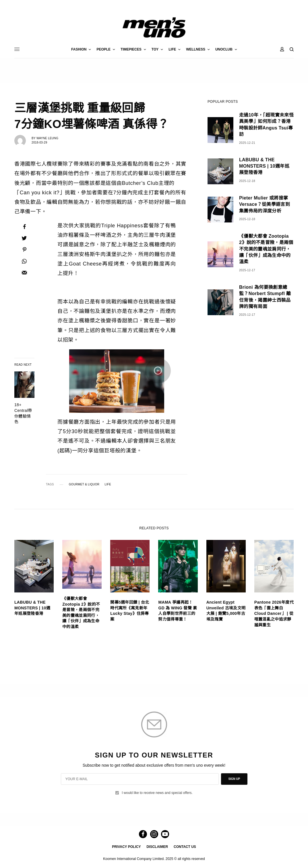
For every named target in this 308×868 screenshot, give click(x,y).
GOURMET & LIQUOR (84, 485)
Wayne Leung (47, 138)
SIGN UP (234, 779)
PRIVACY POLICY (126, 847)
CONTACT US (185, 847)
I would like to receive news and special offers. (157, 793)
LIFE (108, 485)
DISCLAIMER (157, 847)
